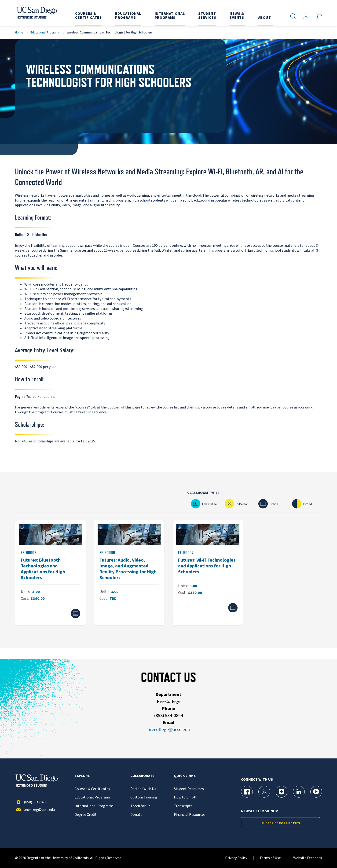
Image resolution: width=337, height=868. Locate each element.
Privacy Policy (236, 858)
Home (19, 32)
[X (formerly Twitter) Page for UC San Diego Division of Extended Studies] (264, 792)
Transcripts (183, 806)
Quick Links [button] (185, 776)
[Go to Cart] (319, 16)
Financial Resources (190, 815)
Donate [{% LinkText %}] (136, 815)
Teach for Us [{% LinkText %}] (140, 806)
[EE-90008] (51, 573)
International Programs (94, 806)
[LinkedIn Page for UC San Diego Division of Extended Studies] (299, 792)
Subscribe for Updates (281, 823)
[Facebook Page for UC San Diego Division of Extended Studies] (247, 792)
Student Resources (189, 789)
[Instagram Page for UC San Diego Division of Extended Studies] (282, 792)
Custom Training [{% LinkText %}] (144, 797)
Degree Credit (86, 815)
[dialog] (323, 854)
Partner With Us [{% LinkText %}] (143, 789)
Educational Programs (45, 32)
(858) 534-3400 (31, 802)
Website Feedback (308, 858)
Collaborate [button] (142, 776)
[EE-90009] (129, 573)
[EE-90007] (208, 573)
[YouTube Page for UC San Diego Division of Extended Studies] (316, 792)
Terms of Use (270, 858)
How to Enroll (185, 797)
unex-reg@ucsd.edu (35, 810)
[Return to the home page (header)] (37, 13)
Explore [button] (82, 776)
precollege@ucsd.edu (168, 730)
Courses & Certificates (92, 789)
